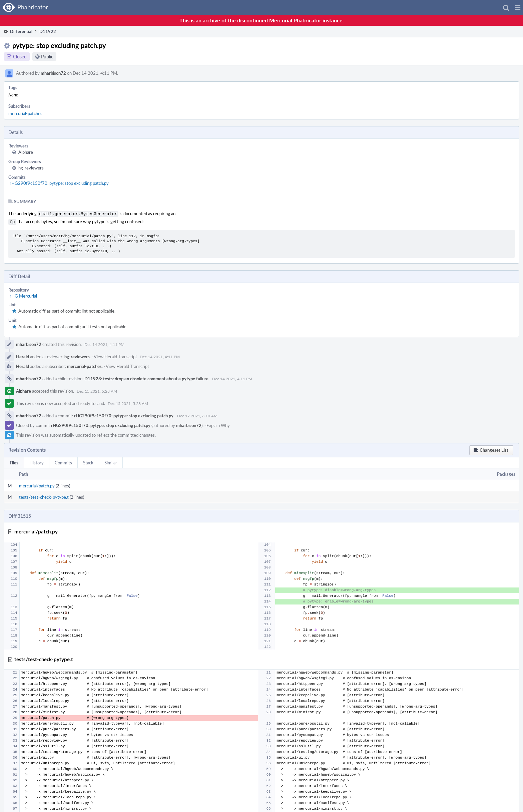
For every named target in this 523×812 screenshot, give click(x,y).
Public (47, 57)
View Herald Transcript (115, 355)
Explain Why (218, 424)
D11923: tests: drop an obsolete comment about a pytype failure (146, 377)
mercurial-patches (25, 113)
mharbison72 (53, 73)
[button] (517, 7)
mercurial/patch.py (37, 484)
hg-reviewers (31, 168)
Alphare (26, 152)
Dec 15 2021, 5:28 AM (97, 390)
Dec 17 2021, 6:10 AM (197, 414)
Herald (23, 355)
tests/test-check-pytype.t (44, 496)
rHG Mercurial (23, 295)
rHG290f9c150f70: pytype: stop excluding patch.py (59, 183)
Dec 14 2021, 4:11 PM (104, 343)
